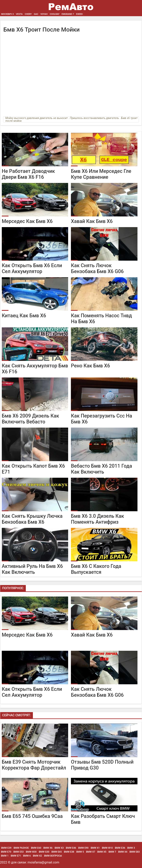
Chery (28, 14)
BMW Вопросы (53, 856)
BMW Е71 (16, 856)
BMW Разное (21, 848)
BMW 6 (27, 856)
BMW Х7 (91, 852)
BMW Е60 (36, 848)
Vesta (19, 14)
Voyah (44, 14)
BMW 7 (112, 852)
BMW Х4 (123, 852)
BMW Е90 (83, 848)
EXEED (79, 14)
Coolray (54, 14)
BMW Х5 (102, 852)
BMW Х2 (37, 856)
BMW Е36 (120, 848)
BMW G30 (44, 852)
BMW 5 (80, 852)
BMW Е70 (6, 852)
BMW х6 (48, 848)
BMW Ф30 (31, 852)
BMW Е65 (57, 852)
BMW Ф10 (107, 848)
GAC (36, 14)
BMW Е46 (71, 848)
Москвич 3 (7, 14)
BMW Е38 (69, 852)
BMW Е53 (19, 852)
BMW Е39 (6, 848)
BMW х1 (95, 848)
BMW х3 (59, 848)
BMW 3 (131, 848)
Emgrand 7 (68, 14)
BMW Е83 (135, 852)
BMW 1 (5, 856)
